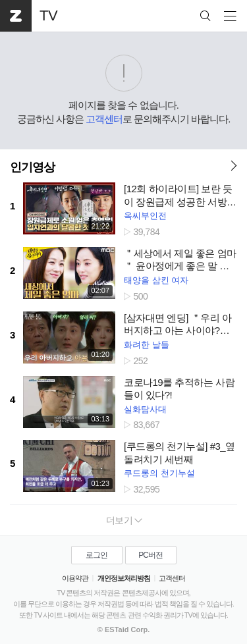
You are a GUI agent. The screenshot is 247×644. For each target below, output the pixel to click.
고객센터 (104, 119)
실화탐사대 (145, 409)
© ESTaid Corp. (123, 630)
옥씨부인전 (145, 216)
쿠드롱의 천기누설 (159, 473)
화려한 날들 (147, 345)
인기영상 (32, 167)
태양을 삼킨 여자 (156, 280)
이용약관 (75, 578)
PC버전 (151, 555)
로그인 (96, 555)
